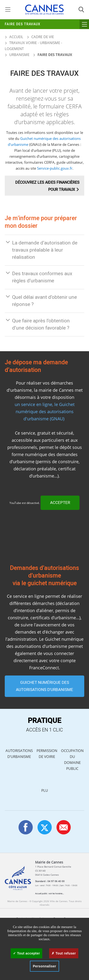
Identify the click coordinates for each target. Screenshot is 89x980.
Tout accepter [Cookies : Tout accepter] (26, 953)
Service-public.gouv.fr (54, 168)
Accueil (14, 37)
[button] (64, 827)
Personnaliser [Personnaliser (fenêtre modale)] (44, 966)
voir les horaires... (56, 893)
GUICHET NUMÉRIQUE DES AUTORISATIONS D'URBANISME (44, 686)
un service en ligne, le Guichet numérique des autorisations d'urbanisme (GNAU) (45, 411)
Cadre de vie (43, 37)
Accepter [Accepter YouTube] (60, 503)
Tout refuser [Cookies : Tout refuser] (64, 953)
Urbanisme (19, 55)
